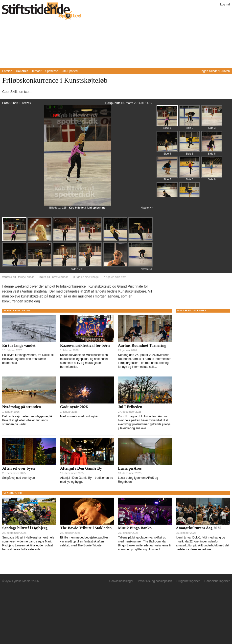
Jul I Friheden (130, 407)
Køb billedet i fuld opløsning (87, 208)
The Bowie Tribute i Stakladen (86, 528)
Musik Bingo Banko (135, 528)
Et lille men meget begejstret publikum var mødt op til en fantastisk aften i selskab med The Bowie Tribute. (85, 541)
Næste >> (147, 208)
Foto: (6, 103)
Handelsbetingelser (217, 581)
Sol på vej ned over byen (19, 478)
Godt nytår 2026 (74, 407)
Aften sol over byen (19, 468)
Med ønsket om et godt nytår (79, 416)
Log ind (225, 4)
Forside (7, 71)
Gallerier (22, 71)
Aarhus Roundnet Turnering (142, 345)
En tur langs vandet (19, 345)
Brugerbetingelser (188, 581)
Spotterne (52, 71)
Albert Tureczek (21, 103)
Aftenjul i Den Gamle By (81, 468)
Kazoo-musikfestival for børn (85, 345)
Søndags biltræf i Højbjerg (25, 528)
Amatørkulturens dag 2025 (199, 528)
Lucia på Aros (130, 468)
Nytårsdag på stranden (22, 407)
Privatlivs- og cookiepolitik (155, 581)
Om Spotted (70, 71)
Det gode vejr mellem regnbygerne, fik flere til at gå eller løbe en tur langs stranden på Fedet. (27, 420)
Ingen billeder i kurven (215, 71)
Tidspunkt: (113, 103)
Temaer (37, 71)
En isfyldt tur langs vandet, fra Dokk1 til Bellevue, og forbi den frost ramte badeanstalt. (28, 359)
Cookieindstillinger (121, 581)
